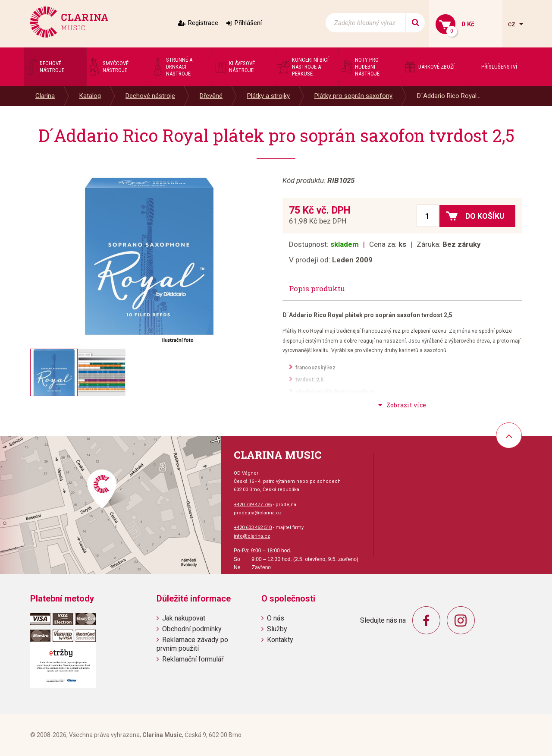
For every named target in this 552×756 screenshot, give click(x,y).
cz (513, 24)
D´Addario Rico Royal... (449, 96)
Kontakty (280, 640)
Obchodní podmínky (192, 629)
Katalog (90, 96)
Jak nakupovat (184, 618)
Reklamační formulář (193, 659)
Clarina (45, 96)
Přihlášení (248, 23)
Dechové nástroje (150, 96)
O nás (276, 618)
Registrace (203, 23)
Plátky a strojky (268, 96)
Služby (277, 629)
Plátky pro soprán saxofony (353, 96)
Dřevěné (211, 96)
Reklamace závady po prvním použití (192, 644)
